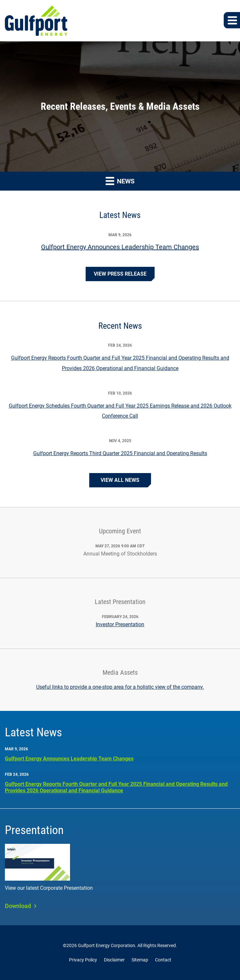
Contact (163, 960)
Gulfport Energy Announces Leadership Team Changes (120, 247)
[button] (232, 20)
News (120, 181)
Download (18, 906)
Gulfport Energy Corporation (106, 945)
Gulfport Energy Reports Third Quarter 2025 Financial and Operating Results (120, 453)
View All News (120, 480)
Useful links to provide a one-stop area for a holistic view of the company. (120, 687)
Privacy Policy (83, 960)
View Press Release (120, 274)
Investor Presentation (120, 624)
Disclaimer (114, 960)
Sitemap (140, 960)
